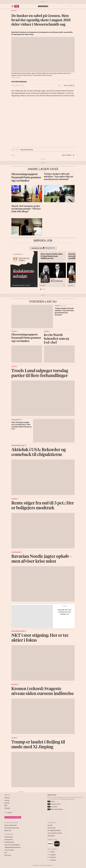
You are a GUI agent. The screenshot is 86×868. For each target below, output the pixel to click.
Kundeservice (9, 837)
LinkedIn (51, 852)
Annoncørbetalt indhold (55, 833)
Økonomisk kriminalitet (27, 149)
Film (64, 606)
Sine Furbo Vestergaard (19, 82)
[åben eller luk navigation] (13, 6)
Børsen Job (8, 830)
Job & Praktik (51, 828)
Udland (57, 306)
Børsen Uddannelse (11, 825)
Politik (14, 11)
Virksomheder (16, 420)
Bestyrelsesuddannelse (12, 828)
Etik (6, 853)
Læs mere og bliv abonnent (67, 799)
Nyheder (7, 798)
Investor (7, 800)
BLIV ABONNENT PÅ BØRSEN (13, 817)
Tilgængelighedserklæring (12, 847)
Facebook (52, 857)
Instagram (52, 855)
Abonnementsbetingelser (12, 845)
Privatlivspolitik (9, 842)
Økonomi (14, 499)
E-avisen (9, 813)
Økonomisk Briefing (55, 809)
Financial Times (54, 804)
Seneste (7, 803)
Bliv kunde (8, 855)
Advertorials (51, 836)
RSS (6, 806)
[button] (72, 6)
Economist (52, 807)
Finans (51, 801)
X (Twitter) (52, 860)
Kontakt (50, 825)
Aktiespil (7, 808)
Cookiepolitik (8, 840)
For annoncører (9, 850)
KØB (17, 6)
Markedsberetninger (18, 446)
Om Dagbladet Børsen (54, 830)
